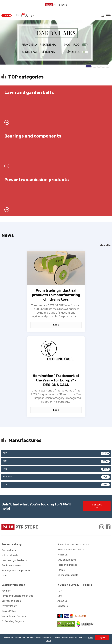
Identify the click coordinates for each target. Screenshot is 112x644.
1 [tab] (89, 66)
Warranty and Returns (14, 616)
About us (62, 601)
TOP (60, 591)
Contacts (63, 606)
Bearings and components (16, 571)
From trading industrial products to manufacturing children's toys (56, 295)
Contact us (97, 506)
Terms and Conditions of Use (17, 596)
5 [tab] (108, 66)
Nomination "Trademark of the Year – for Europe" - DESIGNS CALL (56, 380)
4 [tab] (103, 66)
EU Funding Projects (13, 621)
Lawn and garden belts (14, 560)
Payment (6, 591)
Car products (9, 550)
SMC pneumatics (67, 560)
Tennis (61, 570)
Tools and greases (67, 565)
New (60, 596)
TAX (7, 15)
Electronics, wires (11, 565)
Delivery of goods (11, 601)
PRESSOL (62, 555)
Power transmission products (73, 544)
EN (17, 15)
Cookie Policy (9, 611)
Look (56, 325)
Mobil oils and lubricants (71, 550)
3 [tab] (99, 66)
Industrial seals (10, 555)
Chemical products (68, 575)
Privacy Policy (9, 606)
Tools (4, 576)
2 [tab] (94, 66)
